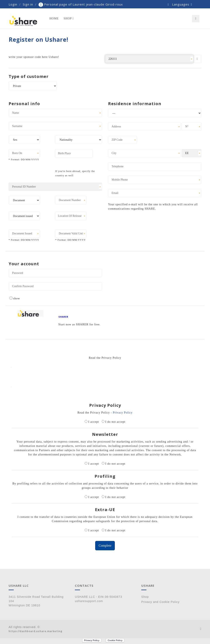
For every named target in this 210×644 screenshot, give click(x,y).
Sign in (28, 4)
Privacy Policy (123, 413)
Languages (182, 4)
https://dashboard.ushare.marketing (35, 631)
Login (13, 4)
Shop (69, 19)
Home (54, 19)
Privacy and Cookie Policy (160, 602)
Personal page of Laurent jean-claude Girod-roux (81, 4)
